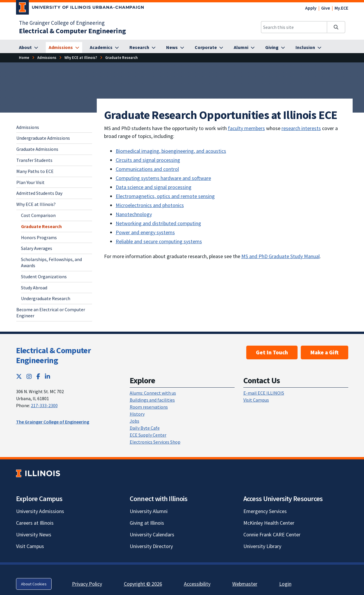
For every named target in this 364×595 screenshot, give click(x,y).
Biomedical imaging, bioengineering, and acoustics (171, 151)
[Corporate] (209, 48)
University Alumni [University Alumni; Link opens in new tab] (149, 511)
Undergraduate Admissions (43, 138)
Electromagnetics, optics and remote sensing (165, 196)
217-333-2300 (44, 405)
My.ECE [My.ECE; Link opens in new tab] (341, 8)
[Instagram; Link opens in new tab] (29, 376)
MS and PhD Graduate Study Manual (281, 256)
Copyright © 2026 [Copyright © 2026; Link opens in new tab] (143, 584)
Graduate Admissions (37, 149)
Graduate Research (41, 226)
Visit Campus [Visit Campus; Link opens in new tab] (30, 546)
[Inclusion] (308, 48)
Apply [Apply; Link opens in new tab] (311, 8)
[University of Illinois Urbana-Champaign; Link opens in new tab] (80, 8)
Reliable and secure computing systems (159, 241)
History (137, 414)
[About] (29, 48)
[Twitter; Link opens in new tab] (19, 376)
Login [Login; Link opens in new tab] (285, 584)
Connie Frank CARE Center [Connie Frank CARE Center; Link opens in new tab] (272, 534)
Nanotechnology (134, 214)
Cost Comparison (38, 215)
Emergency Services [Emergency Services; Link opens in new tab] (265, 511)
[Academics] (104, 48)
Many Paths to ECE (35, 171)
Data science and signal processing (154, 187)
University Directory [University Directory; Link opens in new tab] (151, 546)
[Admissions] (64, 48)
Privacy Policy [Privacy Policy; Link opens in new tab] (87, 584)
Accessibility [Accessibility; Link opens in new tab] (197, 584)
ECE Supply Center (148, 435)
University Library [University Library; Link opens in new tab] (262, 546)
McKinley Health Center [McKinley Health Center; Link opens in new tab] (269, 523)
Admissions (28, 127)
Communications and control (147, 169)
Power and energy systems (145, 232)
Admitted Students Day (39, 193)
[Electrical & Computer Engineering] (72, 31)
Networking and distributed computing (158, 223)
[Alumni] (244, 48)
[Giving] (275, 48)
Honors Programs (39, 237)
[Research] (143, 48)
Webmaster (245, 584)
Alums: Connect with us (153, 393)
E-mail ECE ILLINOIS (264, 393)
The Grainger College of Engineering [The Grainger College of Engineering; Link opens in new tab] (62, 23)
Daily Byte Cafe (145, 428)
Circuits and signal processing (148, 160)
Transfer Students (34, 160)
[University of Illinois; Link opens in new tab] (38, 474)
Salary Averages (37, 248)
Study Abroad (34, 288)
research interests (301, 128)
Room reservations (149, 407)
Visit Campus (256, 400)
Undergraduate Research (46, 298)
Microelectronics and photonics (150, 205)
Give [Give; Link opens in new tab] (326, 8)
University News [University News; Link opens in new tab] (34, 534)
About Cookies (34, 584)
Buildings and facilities (152, 400)
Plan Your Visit (30, 182)
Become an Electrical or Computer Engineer (51, 313)
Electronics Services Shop (155, 442)
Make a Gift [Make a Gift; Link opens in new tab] (325, 352)
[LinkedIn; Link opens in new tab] (48, 376)
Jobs (134, 421)
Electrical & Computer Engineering (53, 355)
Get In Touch (272, 352)
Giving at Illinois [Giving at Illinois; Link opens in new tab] (147, 523)
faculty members (246, 128)
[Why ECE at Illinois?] (81, 58)
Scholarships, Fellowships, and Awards (51, 262)
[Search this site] (294, 27)
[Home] (24, 58)
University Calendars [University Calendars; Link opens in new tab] (152, 534)
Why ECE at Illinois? (36, 204)
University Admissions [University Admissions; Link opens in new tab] (40, 511)
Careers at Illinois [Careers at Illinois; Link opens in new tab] (35, 523)
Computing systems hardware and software (163, 178)
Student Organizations (44, 276)
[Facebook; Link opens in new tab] (38, 376)
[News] (175, 48)
